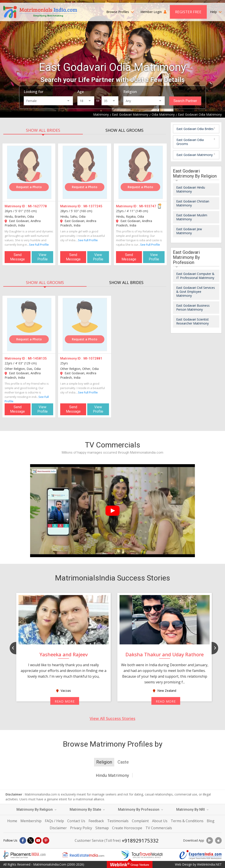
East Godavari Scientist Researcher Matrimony (192, 321)
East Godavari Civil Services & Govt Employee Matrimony (196, 292)
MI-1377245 (93, 206)
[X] (31, 840)
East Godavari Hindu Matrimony (191, 189)
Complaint (140, 821)
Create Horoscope (127, 828)
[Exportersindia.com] (201, 855)
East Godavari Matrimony (195, 155)
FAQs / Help (54, 821)
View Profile (43, 257)
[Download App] (210, 840)
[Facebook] (23, 840)
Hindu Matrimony (112, 775)
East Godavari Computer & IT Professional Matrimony (195, 276)
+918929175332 (140, 840)
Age (81, 92)
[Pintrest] (46, 840)
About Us (160, 821)
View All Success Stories (112, 718)
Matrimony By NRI (192, 810)
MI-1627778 (37, 206)
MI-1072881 (93, 358)
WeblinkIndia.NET (209, 864)
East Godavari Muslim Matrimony (192, 217)
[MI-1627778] (29, 172)
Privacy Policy (81, 828)
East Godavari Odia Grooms (190, 142)
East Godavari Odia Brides (195, 129)
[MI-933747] (141, 172)
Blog (211, 821)
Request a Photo (29, 187)
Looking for (34, 92)
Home (12, 821)
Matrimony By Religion (36, 810)
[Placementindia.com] (24, 855)
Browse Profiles (120, 12)
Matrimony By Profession (141, 810)
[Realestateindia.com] (83, 855)
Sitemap (102, 828)
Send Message (17, 257)
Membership (31, 821)
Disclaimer (58, 828)
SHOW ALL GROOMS (124, 130)
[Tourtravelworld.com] (142, 855)
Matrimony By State (87, 810)
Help (216, 12)
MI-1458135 (37, 358)
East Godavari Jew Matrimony (189, 231)
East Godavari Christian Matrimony (193, 203)
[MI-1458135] (29, 325)
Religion (130, 92)
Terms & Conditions (187, 821)
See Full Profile (39, 245)
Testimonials (118, 821)
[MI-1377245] (85, 172)
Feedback (96, 821)
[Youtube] (38, 840)
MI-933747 (148, 206)
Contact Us (76, 821)
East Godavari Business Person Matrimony (193, 307)
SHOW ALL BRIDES (43, 130)
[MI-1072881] (85, 325)
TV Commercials (159, 828)
